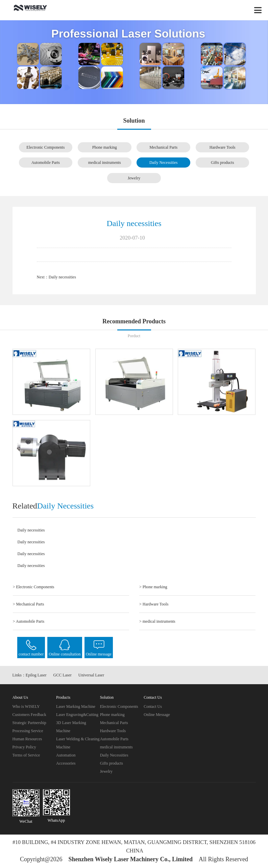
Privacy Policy (24, 747)
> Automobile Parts (29, 621)
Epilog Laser (36, 675)
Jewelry (134, 178)
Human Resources (27, 739)
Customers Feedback (29, 715)
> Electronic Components (34, 587)
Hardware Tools (223, 147)
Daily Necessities (164, 163)
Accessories (66, 763)
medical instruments (105, 163)
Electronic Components (45, 147)
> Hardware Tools (154, 604)
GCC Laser (63, 675)
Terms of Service (26, 755)
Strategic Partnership (29, 723)
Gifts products (222, 163)
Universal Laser (91, 675)
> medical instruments (157, 621)
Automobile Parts (46, 163)
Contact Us (153, 706)
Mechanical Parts (163, 147)
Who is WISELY (26, 706)
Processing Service (28, 731)
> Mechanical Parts (29, 604)
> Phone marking (153, 587)
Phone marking (105, 147)
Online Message (157, 715)
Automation (66, 755)
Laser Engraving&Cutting (77, 715)
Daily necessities (62, 277)
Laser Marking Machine (76, 706)
